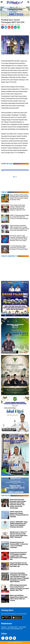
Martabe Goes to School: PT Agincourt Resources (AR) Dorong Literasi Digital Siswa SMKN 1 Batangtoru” (19, 535)
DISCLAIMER (22, 627)
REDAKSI (4, 627)
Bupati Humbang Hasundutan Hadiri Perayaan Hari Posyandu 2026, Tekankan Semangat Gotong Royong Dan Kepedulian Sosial (19, 228)
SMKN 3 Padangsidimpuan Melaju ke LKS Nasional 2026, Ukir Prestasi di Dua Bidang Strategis (19, 217)
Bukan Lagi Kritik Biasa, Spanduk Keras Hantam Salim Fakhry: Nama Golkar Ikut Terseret (19, 598)
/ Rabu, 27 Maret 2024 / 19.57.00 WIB (12, 25)
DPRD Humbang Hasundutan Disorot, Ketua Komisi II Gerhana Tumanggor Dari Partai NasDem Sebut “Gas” (19, 588)
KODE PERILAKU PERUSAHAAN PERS (12, 629)
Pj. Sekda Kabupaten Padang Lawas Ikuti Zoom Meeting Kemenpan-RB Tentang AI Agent (19, 248)
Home (3, 17)
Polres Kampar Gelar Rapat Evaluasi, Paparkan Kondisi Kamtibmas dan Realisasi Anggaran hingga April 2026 (18, 207)
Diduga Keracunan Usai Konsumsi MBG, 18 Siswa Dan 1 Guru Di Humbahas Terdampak (19, 545)
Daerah (7, 17)
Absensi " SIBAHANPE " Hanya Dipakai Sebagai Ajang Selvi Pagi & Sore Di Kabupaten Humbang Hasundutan (19, 524)
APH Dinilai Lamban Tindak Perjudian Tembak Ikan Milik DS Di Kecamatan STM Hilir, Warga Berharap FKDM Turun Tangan (19, 238)
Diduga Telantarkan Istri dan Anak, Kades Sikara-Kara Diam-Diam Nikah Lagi (19, 565)
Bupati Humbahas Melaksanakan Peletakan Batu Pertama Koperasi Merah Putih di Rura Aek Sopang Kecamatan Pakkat (19, 197)
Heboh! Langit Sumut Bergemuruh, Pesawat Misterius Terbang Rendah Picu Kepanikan (19, 514)
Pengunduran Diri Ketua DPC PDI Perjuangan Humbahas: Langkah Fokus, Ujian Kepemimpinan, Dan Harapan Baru (18, 556)
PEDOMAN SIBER (12, 627)
